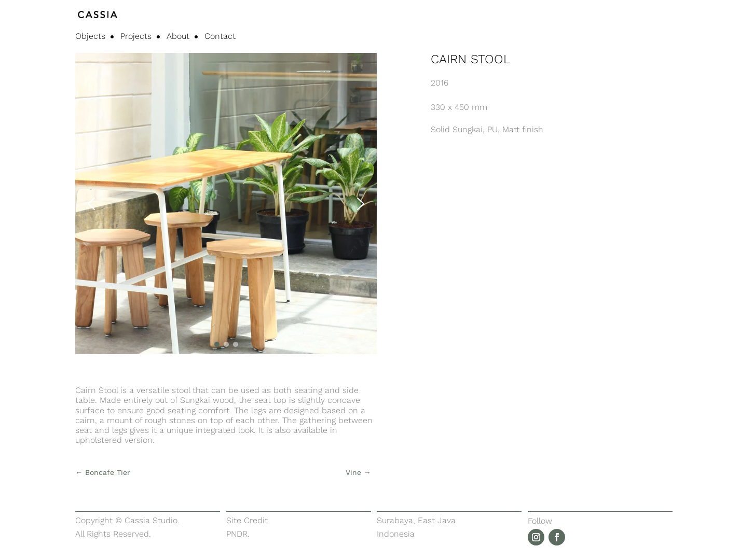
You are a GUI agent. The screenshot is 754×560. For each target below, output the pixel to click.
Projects (136, 37)
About (178, 37)
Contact (220, 37)
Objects (90, 37)
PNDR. (238, 534)
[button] (91, 204)
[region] (226, 204)
